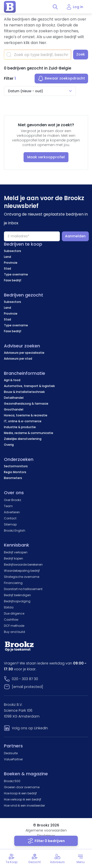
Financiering (13, 583)
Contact (10, 518)
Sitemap (10, 524)
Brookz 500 (12, 781)
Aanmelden (75, 236)
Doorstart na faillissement (23, 589)
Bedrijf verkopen (16, 552)
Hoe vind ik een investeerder (24, 805)
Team (8, 506)
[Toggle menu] (80, 859)
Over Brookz (13, 500)
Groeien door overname (22, 787)
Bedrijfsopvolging (17, 601)
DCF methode (14, 626)
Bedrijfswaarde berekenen (23, 565)
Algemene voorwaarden (46, 830)
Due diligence (14, 613)
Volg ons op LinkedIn (30, 728)
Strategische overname (22, 577)
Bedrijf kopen (13, 558)
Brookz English (15, 531)
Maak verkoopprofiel (46, 157)
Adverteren (12, 512)
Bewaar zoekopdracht (61, 79)
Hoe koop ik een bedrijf (20, 793)
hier (43, 43)
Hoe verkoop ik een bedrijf (23, 799)
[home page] (10, 7)
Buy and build (14, 632)
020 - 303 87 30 (25, 679)
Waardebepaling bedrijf (22, 571)
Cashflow (11, 620)
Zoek (81, 54)
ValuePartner (13, 759)
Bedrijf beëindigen (17, 595)
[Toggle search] (55, 7)
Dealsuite (11, 753)
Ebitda (9, 607)
